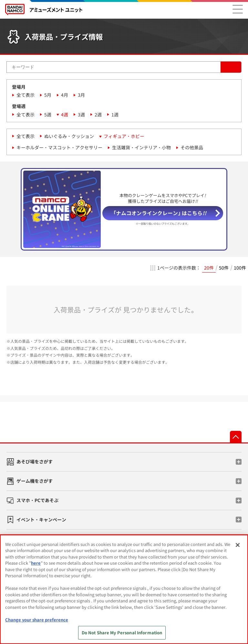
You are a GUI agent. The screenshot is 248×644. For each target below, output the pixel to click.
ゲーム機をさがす (35, 481)
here (36, 563)
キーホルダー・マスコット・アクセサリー (59, 147)
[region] (124, 589)
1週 (115, 114)
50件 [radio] (224, 268)
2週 (98, 114)
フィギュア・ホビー (124, 136)
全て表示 (26, 95)
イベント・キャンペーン (41, 520)
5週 (48, 114)
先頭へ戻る (236, 437)
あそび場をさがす (35, 461)
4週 (65, 114)
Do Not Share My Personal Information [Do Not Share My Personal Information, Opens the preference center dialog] (122, 633)
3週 (81, 114)
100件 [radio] (240, 268)
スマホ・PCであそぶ (37, 500)
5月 (48, 95)
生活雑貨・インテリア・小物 (141, 147)
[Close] (238, 545)
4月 (65, 95)
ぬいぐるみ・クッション (69, 136)
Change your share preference (37, 620)
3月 (81, 95)
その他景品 (192, 147)
